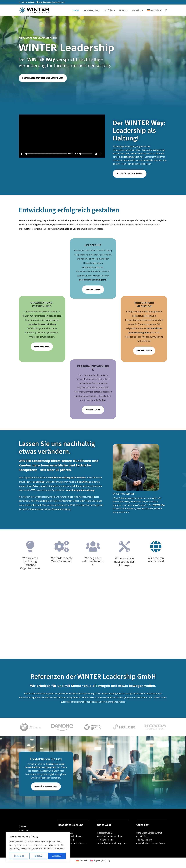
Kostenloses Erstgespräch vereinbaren (43, 78)
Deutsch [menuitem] (84, 861)
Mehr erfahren (93, 289)
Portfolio (108, 10)
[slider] (46, 154)
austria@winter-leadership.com (72, 843)
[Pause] (22, 154)
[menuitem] (154, 13)
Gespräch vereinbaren (46, 786)
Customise (19, 856)
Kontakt (136, 10)
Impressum (24, 830)
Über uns (124, 10)
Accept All (57, 856)
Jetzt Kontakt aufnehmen (130, 174)
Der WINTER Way (91, 10)
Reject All (38, 856)
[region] (38, 847)
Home (76, 10)
